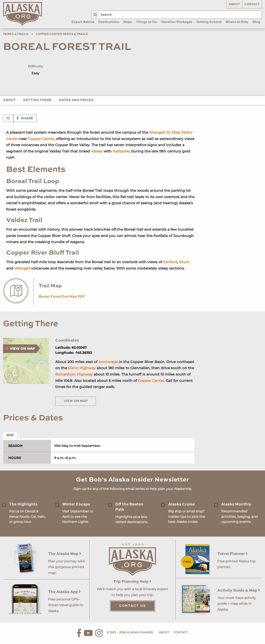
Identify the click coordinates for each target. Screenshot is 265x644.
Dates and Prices (76, 100)
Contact (252, 4)
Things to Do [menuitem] (147, 22)
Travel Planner (233, 554)
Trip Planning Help (132, 582)
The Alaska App (64, 592)
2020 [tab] (10, 435)
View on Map (76, 401)
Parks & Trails (16, 34)
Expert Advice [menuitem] (83, 22)
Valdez (97, 151)
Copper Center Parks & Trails (62, 34)
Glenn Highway (82, 368)
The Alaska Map (65, 554)
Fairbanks (121, 151)
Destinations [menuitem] (109, 22)
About (234, 4)
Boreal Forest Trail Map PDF (62, 297)
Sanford (170, 262)
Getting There (37, 100)
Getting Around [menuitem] (209, 22)
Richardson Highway (74, 374)
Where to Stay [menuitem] (237, 22)
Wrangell (22, 268)
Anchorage (108, 362)
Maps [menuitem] (128, 22)
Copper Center (41, 139)
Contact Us (132, 606)
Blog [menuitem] (256, 22)
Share (25, 118)
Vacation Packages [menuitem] (177, 22)
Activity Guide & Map (239, 590)
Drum (184, 262)
